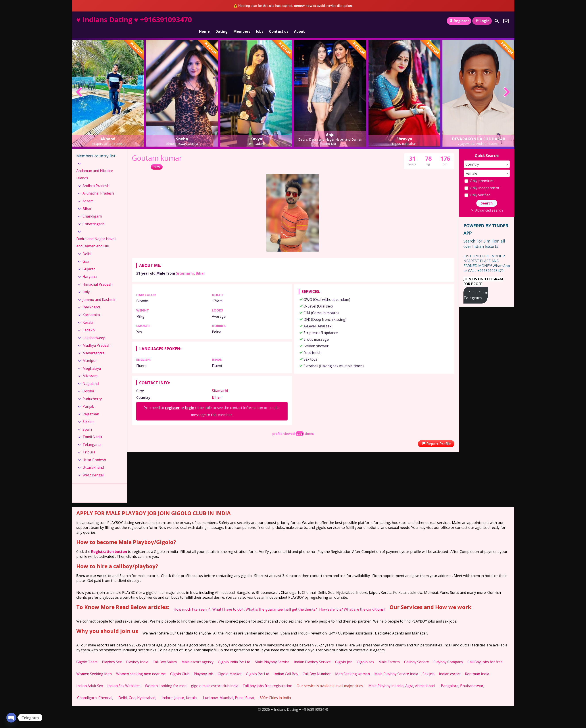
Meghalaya (92, 361)
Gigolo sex (365, 654)
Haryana (90, 269)
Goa (86, 254)
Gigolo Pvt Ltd (258, 666)
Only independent (482, 180)
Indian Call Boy (286, 666)
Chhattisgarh (93, 216)
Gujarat (89, 262)
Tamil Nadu (92, 429)
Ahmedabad (425, 678)
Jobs (260, 21)
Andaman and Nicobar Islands (95, 167)
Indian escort (450, 666)
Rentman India (477, 666)
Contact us (279, 21)
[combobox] (487, 157)
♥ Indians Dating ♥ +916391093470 (134, 20)
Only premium (479, 173)
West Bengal (93, 468)
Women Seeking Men (94, 666)
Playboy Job (204, 666)
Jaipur (179, 690)
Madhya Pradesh (96, 338)
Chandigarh (92, 209)
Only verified (477, 187)
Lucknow (210, 690)
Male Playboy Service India (396, 666)
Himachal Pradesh (97, 277)
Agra (409, 678)
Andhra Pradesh (96, 178)
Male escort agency (197, 654)
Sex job (428, 666)
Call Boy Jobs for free (485, 654)
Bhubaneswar (472, 678)
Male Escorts (389, 654)
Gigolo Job (344, 654)
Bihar (200, 266)
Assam (88, 193)
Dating (222, 21)
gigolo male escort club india (215, 678)
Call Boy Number (317, 666)
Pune (239, 690)
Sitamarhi (185, 266)
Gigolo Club (180, 666)
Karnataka (91, 307)
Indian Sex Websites (124, 678)
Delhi (87, 246)
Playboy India (137, 654)
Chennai (105, 690)
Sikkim (88, 414)
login (190, 400)
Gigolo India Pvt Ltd (234, 654)
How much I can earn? (192, 602)
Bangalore (450, 678)
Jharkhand (91, 300)
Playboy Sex (112, 654)
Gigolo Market (230, 666)
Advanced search (487, 203)
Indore (167, 690)
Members (242, 21)
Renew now (303, 6)
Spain (87, 422)
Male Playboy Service (272, 654)
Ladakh (89, 323)
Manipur (90, 353)
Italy (86, 284)
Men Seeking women (353, 666)
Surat (250, 690)
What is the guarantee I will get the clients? (281, 602)
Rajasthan (91, 407)
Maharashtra (93, 345)
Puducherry (92, 391)
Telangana (91, 437)
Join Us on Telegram (476, 288)
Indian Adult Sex (90, 678)
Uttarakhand (93, 460)
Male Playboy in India (386, 678)
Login (482, 21)
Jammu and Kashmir (99, 292)
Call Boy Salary (165, 654)
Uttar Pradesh (94, 452)
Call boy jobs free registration (267, 678)
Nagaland (91, 376)
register (172, 400)
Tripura (89, 445)
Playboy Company (448, 654)
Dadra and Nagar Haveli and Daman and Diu (96, 235)
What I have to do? (228, 602)
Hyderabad (146, 690)
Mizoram (90, 368)
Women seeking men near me (141, 666)
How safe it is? (331, 602)
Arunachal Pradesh (98, 186)
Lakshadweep (94, 330)
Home (204, 21)
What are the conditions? (364, 602)
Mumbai (226, 690)
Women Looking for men (166, 678)
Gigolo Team (87, 654)
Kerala (88, 315)
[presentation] (79, 85)
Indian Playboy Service (312, 654)
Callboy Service (417, 654)
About (299, 21)
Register (459, 21)
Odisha (88, 384)
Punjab (88, 399)
